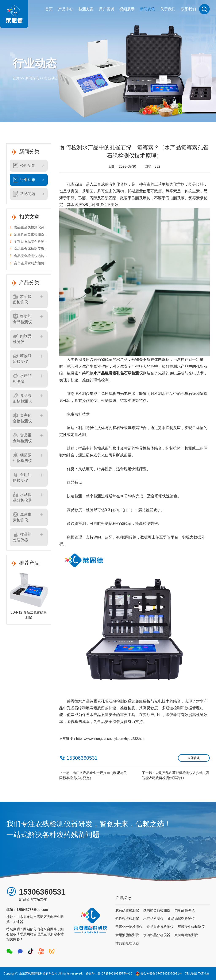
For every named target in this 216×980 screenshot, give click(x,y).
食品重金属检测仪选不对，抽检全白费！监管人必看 (29, 249)
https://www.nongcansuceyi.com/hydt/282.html (111, 739)
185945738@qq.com (32, 910)
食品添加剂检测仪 (22, 398)
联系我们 (188, 9)
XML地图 (191, 973)
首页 (49, 9)
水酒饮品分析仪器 (22, 497)
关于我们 (168, 9)
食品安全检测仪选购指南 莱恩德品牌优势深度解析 (29, 256)
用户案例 (107, 9)
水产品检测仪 (22, 378)
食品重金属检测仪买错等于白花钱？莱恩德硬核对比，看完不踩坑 (29, 227)
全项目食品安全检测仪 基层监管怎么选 (29, 242)
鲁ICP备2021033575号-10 (115, 973)
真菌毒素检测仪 (22, 517)
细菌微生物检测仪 (22, 458)
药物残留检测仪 (22, 358)
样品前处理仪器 (22, 537)
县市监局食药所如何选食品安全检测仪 (29, 263)
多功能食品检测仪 (22, 319)
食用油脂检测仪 (22, 477)
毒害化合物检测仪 (22, 418)
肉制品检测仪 (22, 339)
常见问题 (24, 194)
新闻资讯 (147, 9)
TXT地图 (204, 973)
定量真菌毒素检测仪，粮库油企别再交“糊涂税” (29, 234)
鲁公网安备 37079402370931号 (159, 973)
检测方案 (86, 9)
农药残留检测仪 (22, 299)
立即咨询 (194, 758)
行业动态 (51, 78)
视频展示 (127, 9)
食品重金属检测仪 (22, 438)
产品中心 (66, 9)
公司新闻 (24, 166)
